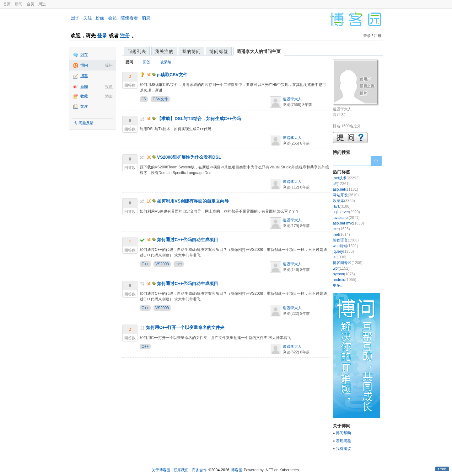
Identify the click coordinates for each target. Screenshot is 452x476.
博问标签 (219, 51)
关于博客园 (161, 470)
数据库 (344, 201)
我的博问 (191, 51)
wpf (341, 268)
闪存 (84, 55)
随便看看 (129, 18)
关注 (88, 18)
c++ (341, 229)
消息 (146, 18)
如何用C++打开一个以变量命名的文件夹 (185, 327)
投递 (109, 87)
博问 (84, 65)
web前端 (345, 246)
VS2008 (162, 264)
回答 (147, 62)
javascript (346, 218)
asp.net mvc (348, 223)
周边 (42, 4)
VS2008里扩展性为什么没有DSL (189, 157)
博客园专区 (348, 263)
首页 (7, 4)
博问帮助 (343, 433)
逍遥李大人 (292, 99)
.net (179, 264)
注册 (125, 36)
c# (341, 184)
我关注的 (164, 51)
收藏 (84, 96)
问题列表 (137, 51)
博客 (84, 76)
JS (144, 99)
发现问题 (343, 441)
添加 (109, 96)
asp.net (345, 189)
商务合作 (199, 470)
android (344, 280)
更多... (338, 285)
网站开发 (346, 195)
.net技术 (346, 178)
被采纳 (166, 62)
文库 (84, 106)
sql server (346, 212)
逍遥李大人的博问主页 (259, 51)
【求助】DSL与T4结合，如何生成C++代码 (199, 119)
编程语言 (346, 240)
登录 (102, 36)
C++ (145, 264)
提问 (109, 65)
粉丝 (100, 18)
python (344, 274)
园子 (75, 18)
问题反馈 (86, 123)
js (339, 257)
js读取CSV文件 (172, 75)
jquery (343, 251)
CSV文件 (160, 99)
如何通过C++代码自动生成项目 (187, 240)
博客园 (237, 470)
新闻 (19, 4)
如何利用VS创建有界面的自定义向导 (193, 201)
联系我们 (181, 470)
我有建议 (343, 449)
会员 (30, 4)
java (342, 206)
